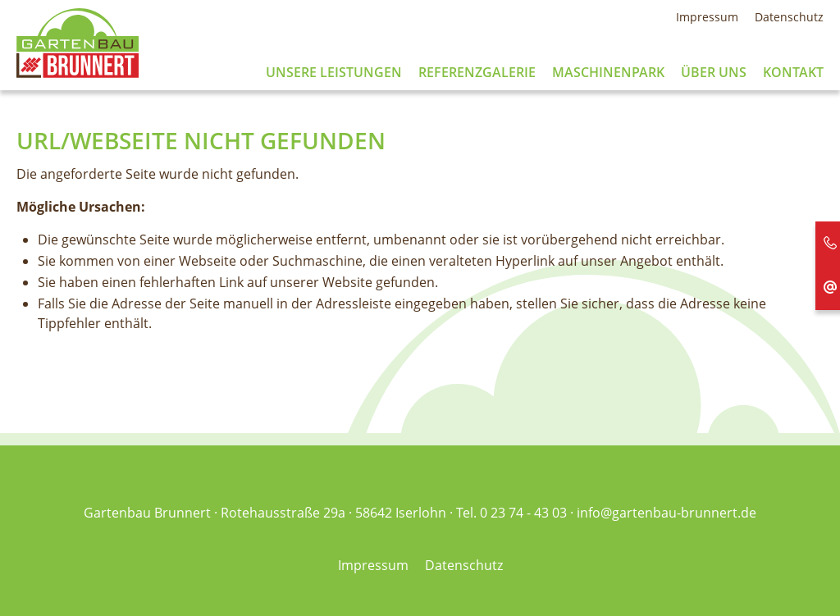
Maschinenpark (608, 73)
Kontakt (793, 73)
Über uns (714, 73)
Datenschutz (789, 17)
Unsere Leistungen (334, 73)
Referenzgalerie (477, 73)
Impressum (707, 17)
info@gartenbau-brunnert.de (667, 513)
